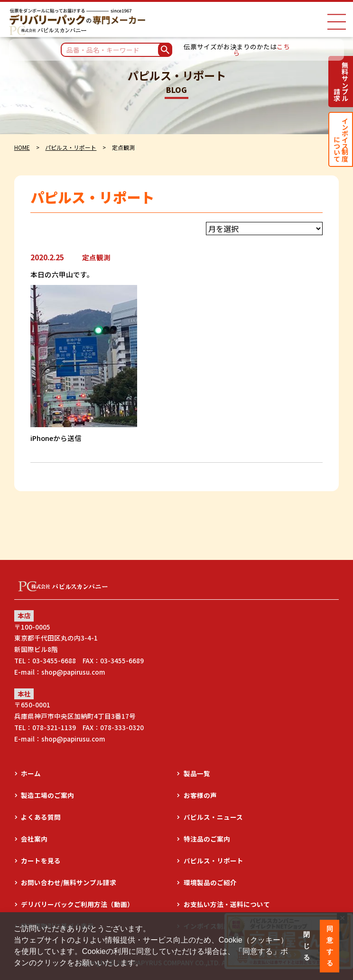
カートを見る (41, 861)
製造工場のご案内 (47, 795)
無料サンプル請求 (341, 82)
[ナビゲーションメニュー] (337, 22)
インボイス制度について (341, 139)
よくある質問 (41, 817)
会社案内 (34, 839)
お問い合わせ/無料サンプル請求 (69, 882)
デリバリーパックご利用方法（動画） (77, 904)
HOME (22, 147)
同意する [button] (330, 946)
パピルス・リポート (71, 147)
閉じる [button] (307, 946)
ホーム (31, 773)
